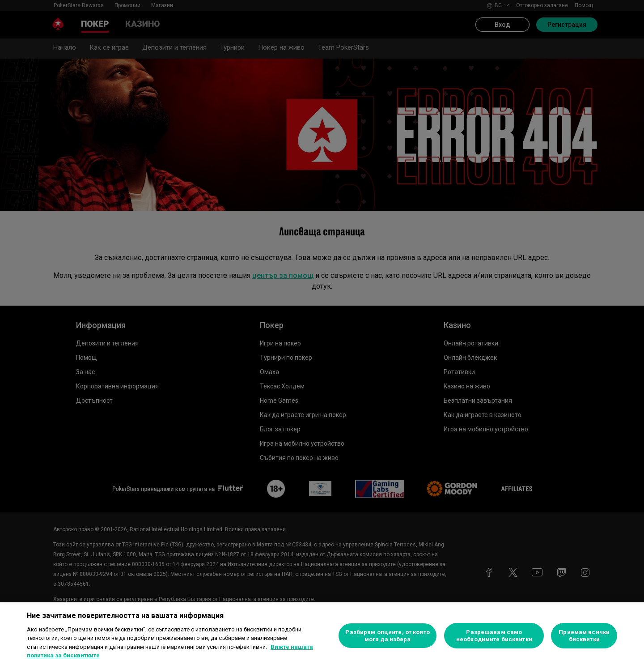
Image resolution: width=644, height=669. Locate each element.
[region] (322, 636)
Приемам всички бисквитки (584, 636)
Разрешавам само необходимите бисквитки (494, 636)
